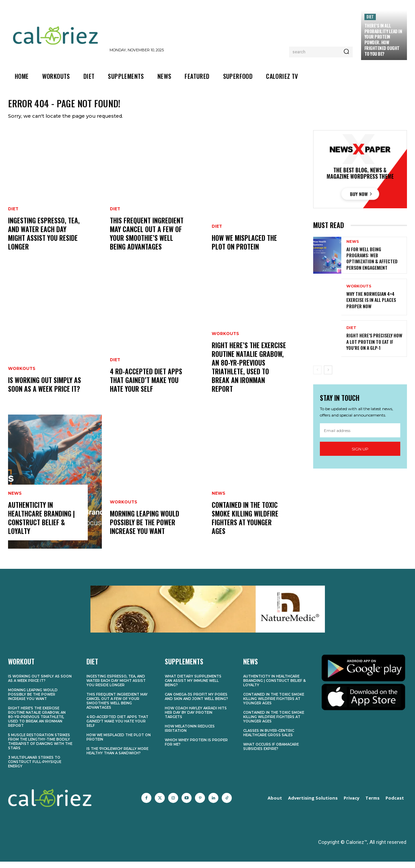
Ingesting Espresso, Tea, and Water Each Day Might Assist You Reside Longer (44, 240)
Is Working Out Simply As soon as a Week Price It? (45, 391)
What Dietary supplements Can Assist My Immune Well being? (193, 687)
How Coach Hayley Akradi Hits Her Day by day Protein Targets (196, 719)
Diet (370, 17)
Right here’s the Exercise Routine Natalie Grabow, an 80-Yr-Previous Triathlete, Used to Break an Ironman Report (249, 374)
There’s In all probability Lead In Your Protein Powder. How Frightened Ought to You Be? (383, 40)
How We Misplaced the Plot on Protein (244, 249)
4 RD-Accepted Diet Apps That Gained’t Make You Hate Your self (146, 387)
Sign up (360, 455)
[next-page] (328, 376)
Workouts (22, 375)
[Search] (346, 52)
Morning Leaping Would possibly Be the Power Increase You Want (145, 529)
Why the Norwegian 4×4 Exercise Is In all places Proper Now (371, 306)
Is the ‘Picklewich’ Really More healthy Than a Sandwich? (117, 758)
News (15, 500)
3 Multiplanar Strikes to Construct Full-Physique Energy (35, 769)
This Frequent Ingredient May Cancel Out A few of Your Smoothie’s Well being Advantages (147, 240)
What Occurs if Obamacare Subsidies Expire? (271, 753)
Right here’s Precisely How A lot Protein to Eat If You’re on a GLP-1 (374, 348)
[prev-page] (317, 376)
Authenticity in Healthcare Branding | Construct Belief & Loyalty (41, 525)
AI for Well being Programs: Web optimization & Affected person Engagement (372, 265)
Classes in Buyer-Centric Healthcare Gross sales (269, 740)
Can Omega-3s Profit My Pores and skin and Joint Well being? (196, 703)
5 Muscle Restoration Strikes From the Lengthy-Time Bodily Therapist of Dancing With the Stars (40, 748)
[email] (360, 437)
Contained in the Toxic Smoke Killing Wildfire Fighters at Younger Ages (245, 525)
